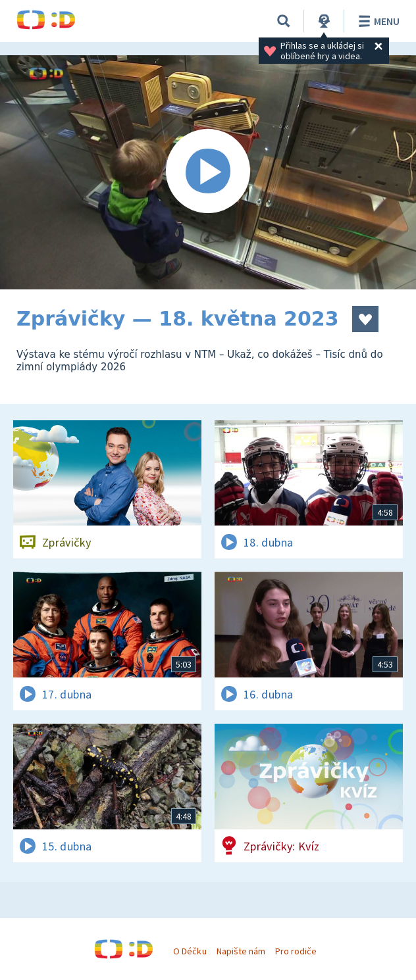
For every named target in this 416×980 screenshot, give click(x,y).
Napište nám (241, 951)
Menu (377, 21)
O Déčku (190, 951)
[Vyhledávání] (284, 21)
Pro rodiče (296, 951)
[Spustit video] (208, 172)
